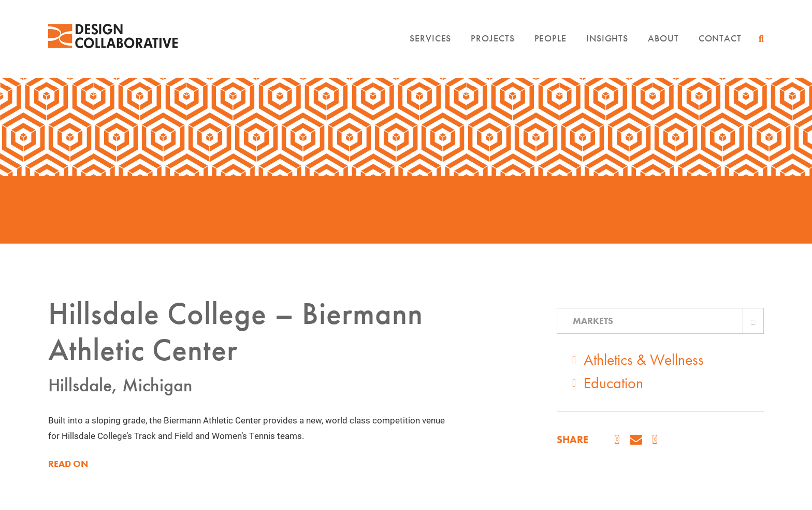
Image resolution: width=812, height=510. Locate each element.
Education (613, 383)
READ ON (68, 464)
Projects (492, 43)
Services (430, 43)
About (663, 43)
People (550, 43)
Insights (607, 43)
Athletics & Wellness (644, 360)
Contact (720, 43)
